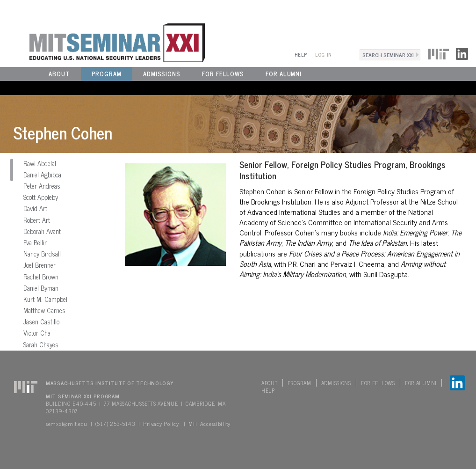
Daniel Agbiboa (42, 175)
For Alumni (284, 74)
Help (301, 55)
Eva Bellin (36, 242)
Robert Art (37, 220)
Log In (323, 55)
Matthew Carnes (44, 310)
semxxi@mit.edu (67, 424)
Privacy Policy (161, 424)
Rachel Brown (41, 277)
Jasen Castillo (41, 322)
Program (107, 74)
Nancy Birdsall (42, 254)
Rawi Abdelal (40, 163)
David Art (35, 208)
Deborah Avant (42, 231)
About (59, 74)
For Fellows (223, 74)
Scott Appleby (41, 197)
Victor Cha (37, 333)
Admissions (162, 74)
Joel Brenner (40, 265)
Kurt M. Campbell (46, 299)
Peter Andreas (42, 186)
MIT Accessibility (209, 424)
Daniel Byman (41, 288)
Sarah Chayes (41, 344)
